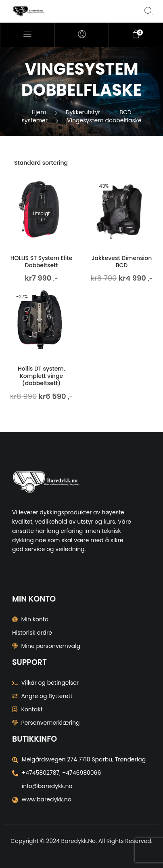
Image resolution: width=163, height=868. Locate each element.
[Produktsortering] (81, 163)
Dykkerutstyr (83, 112)
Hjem (39, 112)
